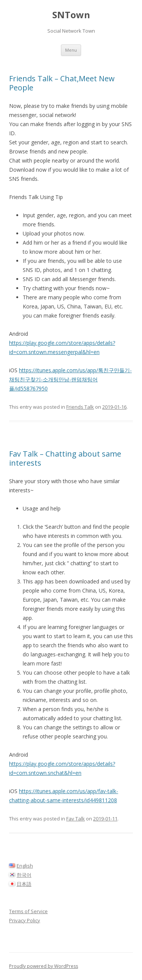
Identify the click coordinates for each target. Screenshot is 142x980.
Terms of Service (28, 911)
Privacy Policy (25, 920)
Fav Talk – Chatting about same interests (65, 458)
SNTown (71, 15)
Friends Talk (80, 407)
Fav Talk (76, 819)
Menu (71, 50)
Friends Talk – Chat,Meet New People (62, 83)
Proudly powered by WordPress (44, 966)
